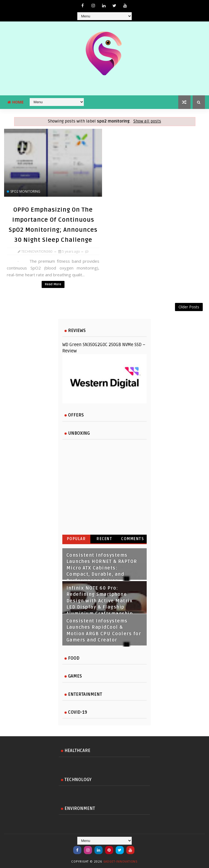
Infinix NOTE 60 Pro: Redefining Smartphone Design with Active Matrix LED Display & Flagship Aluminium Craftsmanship (100, 601)
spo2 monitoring (25, 191)
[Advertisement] (104, 317)
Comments (133, 539)
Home (16, 102)
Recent (104, 539)
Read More (53, 284)
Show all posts (147, 121)
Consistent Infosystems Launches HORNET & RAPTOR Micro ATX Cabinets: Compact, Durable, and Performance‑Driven (102, 568)
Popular (76, 539)
